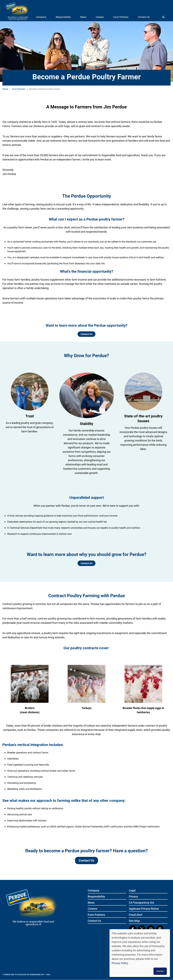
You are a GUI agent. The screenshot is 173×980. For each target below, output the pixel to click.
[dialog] (140, 953)
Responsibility (63, 17)
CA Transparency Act (141, 903)
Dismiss (160, 971)
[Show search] (163, 17)
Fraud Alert (136, 915)
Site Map (134, 921)
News (83, 17)
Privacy (133, 897)
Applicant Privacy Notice (144, 909)
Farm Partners (121, 17)
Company (41, 17)
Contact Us (144, 17)
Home (5, 89)
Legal (132, 891)
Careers (100, 17)
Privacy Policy (120, 963)
